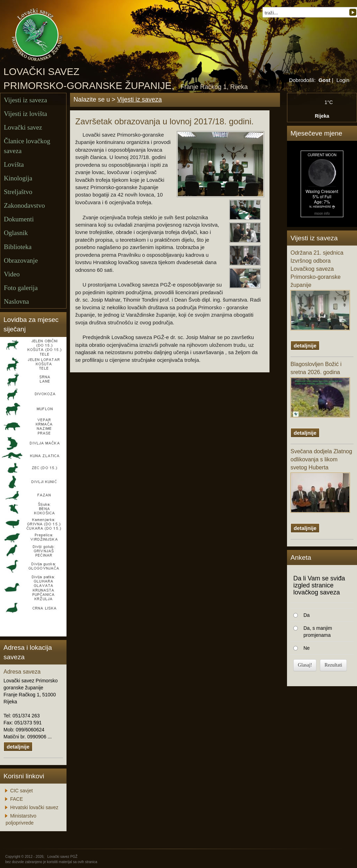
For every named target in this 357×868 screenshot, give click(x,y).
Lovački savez (23, 127)
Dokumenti (19, 219)
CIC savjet (22, 791)
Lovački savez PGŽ (62, 857)
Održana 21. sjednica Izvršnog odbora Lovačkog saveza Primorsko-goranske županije (320, 290)
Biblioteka (18, 247)
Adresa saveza (22, 672)
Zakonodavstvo (24, 205)
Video (12, 274)
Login (343, 80)
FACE (17, 799)
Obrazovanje (21, 260)
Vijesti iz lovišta (25, 114)
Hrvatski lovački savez (34, 807)
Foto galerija (21, 288)
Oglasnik (16, 233)
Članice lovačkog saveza (27, 146)
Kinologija (18, 178)
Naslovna (16, 301)
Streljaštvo (18, 192)
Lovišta (14, 164)
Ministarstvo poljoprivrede (21, 819)
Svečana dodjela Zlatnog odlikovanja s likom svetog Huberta (321, 481)
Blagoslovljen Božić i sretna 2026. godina (320, 389)
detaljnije (18, 747)
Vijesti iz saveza (25, 100)
